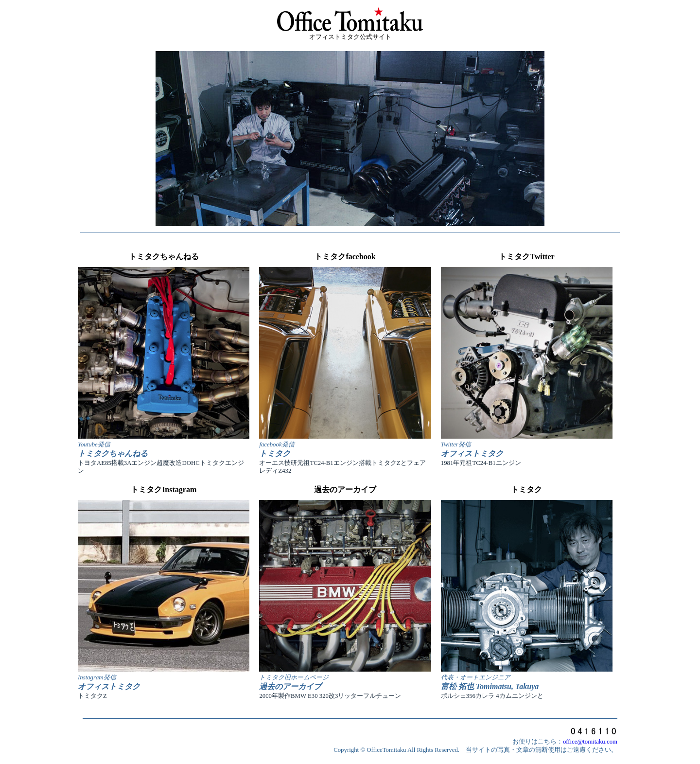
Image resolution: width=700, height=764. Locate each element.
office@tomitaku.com (590, 742)
